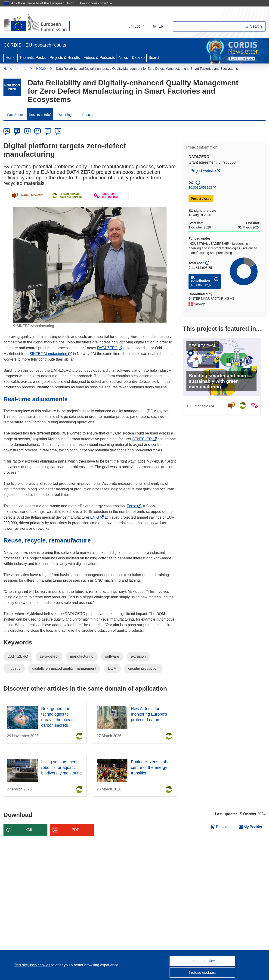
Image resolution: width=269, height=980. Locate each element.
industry (14, 668)
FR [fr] (37, 131)
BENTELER (143, 439)
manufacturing (82, 656)
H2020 (41, 69)
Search (154, 58)
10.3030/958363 (200, 187)
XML (29, 830)
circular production (143, 668)
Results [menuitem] (88, 115)
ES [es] (27, 131)
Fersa (133, 506)
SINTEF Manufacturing (50, 354)
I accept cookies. (202, 961)
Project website (204, 171)
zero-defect (49, 656)
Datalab (138, 58)
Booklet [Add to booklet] (220, 826)
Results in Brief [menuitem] (40, 115)
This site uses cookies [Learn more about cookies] (33, 965)
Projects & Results (65, 58)
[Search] (253, 26)
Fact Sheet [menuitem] (15, 115)
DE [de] (7, 131)
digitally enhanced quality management (64, 668)
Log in (137, 26)
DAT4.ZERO (109, 348)
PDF (75, 830)
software (112, 656)
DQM (112, 668)
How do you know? (96, 3)
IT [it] (48, 131)
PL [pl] (58, 131)
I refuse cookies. (203, 972)
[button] (158, 26)
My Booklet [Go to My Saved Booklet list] (250, 827)
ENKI (96, 517)
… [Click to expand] (24, 68)
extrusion (138, 656)
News (123, 58)
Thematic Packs (33, 58)
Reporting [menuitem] (65, 115)
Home (11, 58)
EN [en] (17, 131)
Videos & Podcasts (99, 58)
